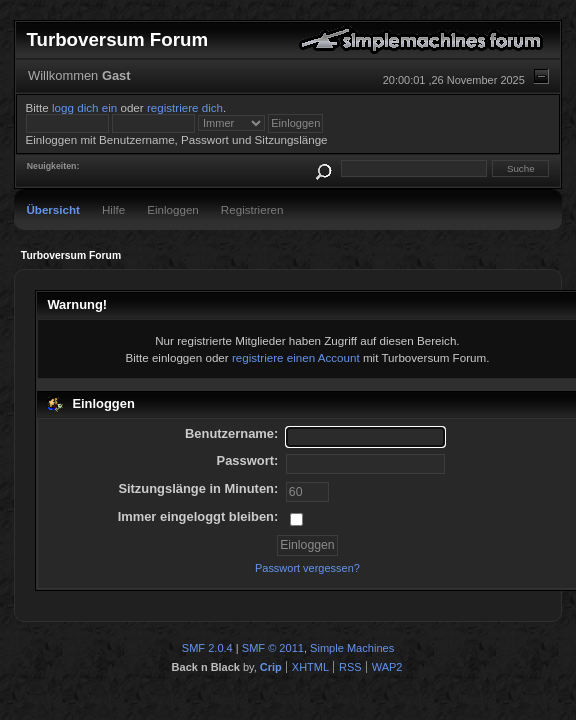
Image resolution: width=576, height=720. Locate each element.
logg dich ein (84, 107)
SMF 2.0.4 (207, 648)
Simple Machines (352, 648)
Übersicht (53, 209)
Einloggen (173, 209)
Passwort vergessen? (307, 568)
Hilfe (113, 209)
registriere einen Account (296, 357)
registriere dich (185, 107)
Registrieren (252, 209)
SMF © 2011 (273, 648)
